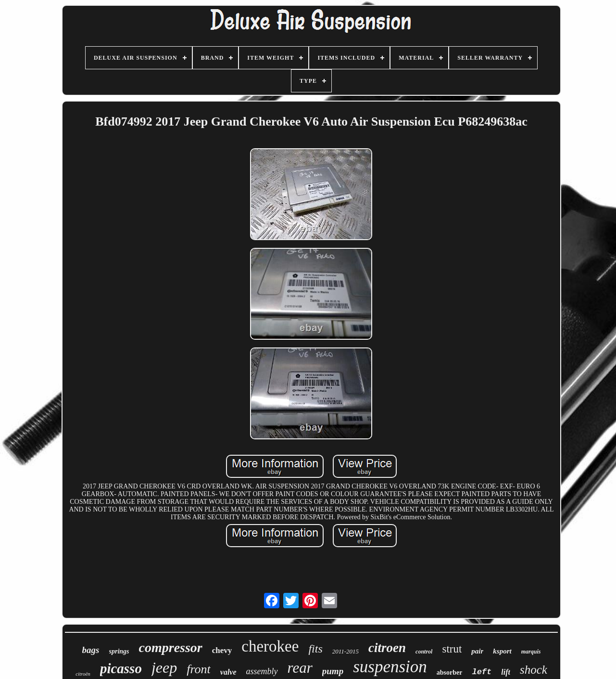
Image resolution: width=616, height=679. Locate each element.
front (199, 669)
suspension (390, 667)
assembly (262, 671)
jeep (164, 667)
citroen (387, 648)
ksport (502, 651)
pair (477, 651)
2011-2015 (346, 651)
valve (228, 672)
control (424, 652)
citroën (83, 674)
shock (534, 670)
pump (333, 671)
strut (452, 649)
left (482, 672)
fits (315, 649)
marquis (531, 652)
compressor (171, 647)
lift (506, 672)
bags (91, 650)
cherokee (270, 646)
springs (119, 651)
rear (300, 668)
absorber (450, 673)
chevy (222, 650)
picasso (121, 668)
